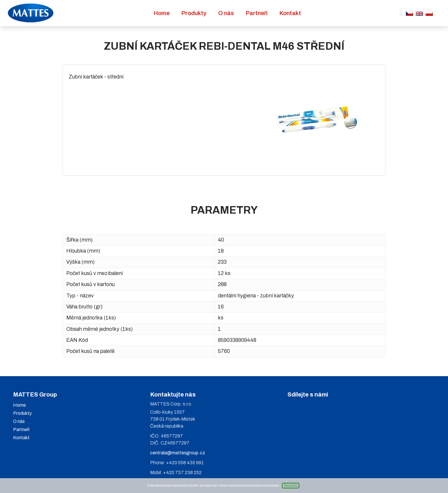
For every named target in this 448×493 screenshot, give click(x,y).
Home (162, 13)
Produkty (194, 13)
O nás (226, 13)
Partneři (257, 13)
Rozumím (291, 486)
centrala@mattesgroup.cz (178, 453)
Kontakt (290, 13)
